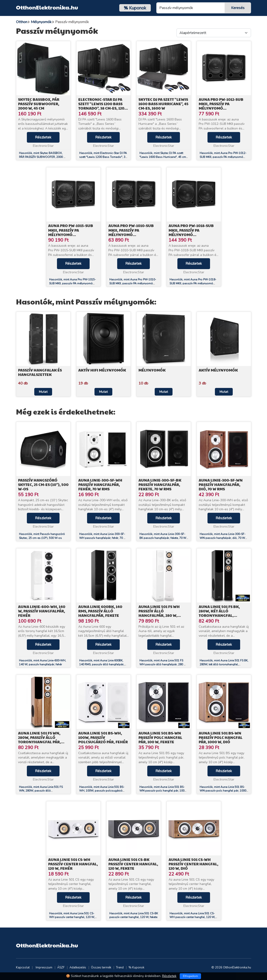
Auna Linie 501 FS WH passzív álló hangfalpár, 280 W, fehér (159, 613)
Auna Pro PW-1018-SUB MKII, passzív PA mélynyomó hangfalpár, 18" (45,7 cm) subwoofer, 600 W (193, 234)
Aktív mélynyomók (218, 370)
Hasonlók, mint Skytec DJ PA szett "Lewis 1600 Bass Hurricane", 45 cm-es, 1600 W (163, 157)
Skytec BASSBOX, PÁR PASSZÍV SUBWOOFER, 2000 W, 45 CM (39, 104)
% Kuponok (136, 968)
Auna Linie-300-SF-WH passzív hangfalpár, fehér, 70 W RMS (100, 484)
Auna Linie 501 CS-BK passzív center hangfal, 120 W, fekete (133, 864)
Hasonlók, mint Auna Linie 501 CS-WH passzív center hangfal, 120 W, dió (192, 917)
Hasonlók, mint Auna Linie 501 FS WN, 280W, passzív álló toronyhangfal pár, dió (41, 791)
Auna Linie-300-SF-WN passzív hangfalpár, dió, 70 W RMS (221, 484)
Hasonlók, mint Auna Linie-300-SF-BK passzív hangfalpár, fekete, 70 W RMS (163, 538)
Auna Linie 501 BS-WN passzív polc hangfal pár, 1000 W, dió (221, 737)
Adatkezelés (78, 968)
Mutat (43, 392)
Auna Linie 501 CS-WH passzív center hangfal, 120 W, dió (193, 864)
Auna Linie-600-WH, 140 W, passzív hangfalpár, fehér (42, 611)
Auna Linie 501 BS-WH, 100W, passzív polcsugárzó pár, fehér (103, 737)
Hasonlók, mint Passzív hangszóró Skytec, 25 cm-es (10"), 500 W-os (42, 536)
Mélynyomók (152, 370)
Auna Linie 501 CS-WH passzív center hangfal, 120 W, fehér (73, 864)
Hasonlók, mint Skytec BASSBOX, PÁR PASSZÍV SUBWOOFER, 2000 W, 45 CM (43, 157)
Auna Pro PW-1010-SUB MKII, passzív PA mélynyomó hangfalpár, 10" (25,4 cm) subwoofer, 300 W (134, 234)
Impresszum (44, 968)
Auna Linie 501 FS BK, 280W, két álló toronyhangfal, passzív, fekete (219, 613)
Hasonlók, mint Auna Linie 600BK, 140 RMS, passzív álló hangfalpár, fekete (102, 664)
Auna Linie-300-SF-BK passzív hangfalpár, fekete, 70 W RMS (160, 484)
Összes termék (101, 968)
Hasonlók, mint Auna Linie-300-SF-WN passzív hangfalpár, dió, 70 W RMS (223, 538)
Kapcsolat (23, 968)
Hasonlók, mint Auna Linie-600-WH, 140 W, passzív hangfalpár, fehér (42, 662)
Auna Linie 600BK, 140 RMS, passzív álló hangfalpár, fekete (100, 611)
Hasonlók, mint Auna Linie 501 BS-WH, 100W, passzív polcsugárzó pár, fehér (102, 791)
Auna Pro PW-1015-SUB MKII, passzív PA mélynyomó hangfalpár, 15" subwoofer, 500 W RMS (71, 234)
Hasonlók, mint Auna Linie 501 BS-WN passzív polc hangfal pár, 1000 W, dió (223, 791)
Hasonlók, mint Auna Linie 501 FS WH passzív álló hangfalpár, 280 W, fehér (163, 664)
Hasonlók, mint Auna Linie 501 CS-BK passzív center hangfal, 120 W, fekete (134, 915)
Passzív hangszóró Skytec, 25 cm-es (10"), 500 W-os (43, 484)
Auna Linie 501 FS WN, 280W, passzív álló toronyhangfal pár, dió (39, 740)
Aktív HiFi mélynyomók (102, 370)
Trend (120, 968)
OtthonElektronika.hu (47, 7)
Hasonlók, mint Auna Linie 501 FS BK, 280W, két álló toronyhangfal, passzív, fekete (224, 664)
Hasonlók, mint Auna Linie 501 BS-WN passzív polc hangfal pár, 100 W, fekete (162, 791)
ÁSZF (61, 968)
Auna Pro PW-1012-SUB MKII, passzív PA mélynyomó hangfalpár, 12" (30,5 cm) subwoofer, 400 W (224, 108)
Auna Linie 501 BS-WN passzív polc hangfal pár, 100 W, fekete (160, 737)
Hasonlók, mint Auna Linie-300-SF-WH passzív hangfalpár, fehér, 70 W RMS (103, 538)
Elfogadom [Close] (190, 976)
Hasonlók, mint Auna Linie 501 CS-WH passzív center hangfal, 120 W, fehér (72, 917)
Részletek (43, 137)
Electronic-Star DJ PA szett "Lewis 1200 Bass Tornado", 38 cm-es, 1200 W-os (103, 106)
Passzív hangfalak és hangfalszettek (40, 372)
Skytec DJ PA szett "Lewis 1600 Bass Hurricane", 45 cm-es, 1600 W (163, 104)
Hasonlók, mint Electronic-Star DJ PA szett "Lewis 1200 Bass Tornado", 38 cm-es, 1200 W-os (103, 157)
